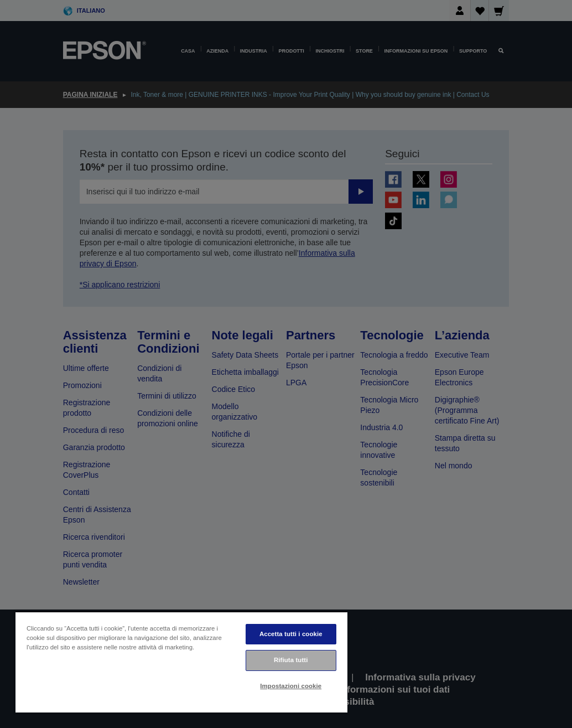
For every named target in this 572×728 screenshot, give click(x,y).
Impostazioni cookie (291, 686)
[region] (181, 662)
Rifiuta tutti (291, 660)
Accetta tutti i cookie (291, 634)
